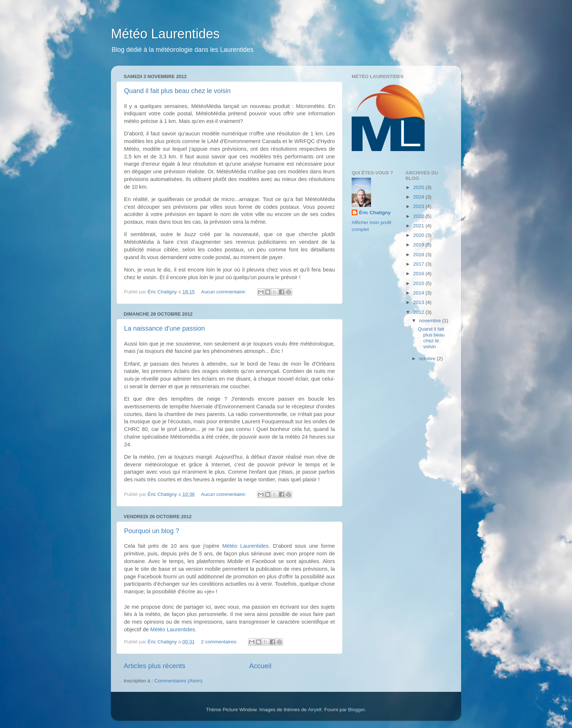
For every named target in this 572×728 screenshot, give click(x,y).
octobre (428, 359)
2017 (419, 264)
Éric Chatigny (375, 213)
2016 (419, 274)
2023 (419, 206)
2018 (419, 255)
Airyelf (315, 710)
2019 (419, 245)
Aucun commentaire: (224, 292)
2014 (419, 293)
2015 (419, 283)
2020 (419, 235)
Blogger (356, 710)
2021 (419, 226)
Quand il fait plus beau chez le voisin (177, 91)
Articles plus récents (154, 666)
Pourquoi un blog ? (152, 531)
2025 (419, 187)
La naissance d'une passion (165, 328)
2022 (419, 216)
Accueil (260, 666)
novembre (431, 321)
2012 (419, 312)
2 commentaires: (220, 642)
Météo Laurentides (165, 34)
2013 (419, 302)
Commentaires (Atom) (178, 681)
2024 (419, 197)
